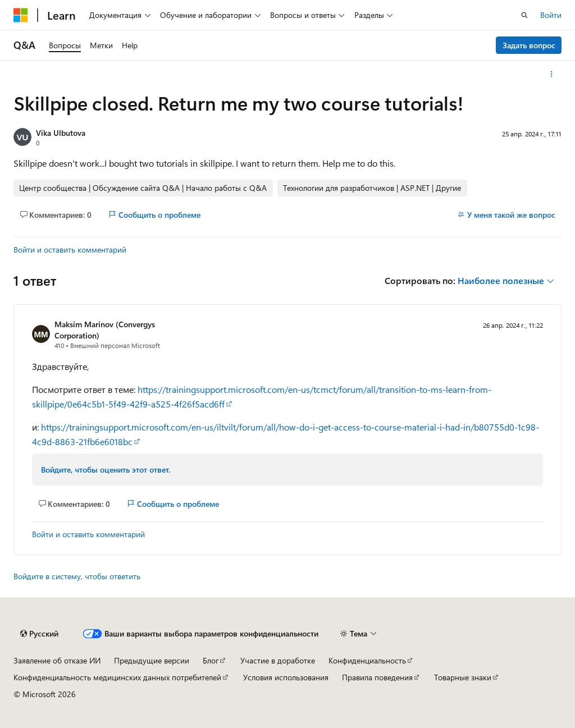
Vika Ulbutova (61, 133)
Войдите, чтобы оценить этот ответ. (106, 470)
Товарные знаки (463, 677)
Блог (211, 660)
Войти (551, 15)
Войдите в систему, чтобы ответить (77, 576)
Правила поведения (377, 677)
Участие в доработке (278, 660)
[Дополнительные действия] (552, 74)
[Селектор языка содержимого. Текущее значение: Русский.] (39, 634)
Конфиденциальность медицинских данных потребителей (117, 677)
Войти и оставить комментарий (70, 249)
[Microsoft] (21, 15)
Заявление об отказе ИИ (57, 660)
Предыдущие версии (152, 660)
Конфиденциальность (367, 660)
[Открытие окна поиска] (524, 15)
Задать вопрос (529, 45)
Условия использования (286, 677)
